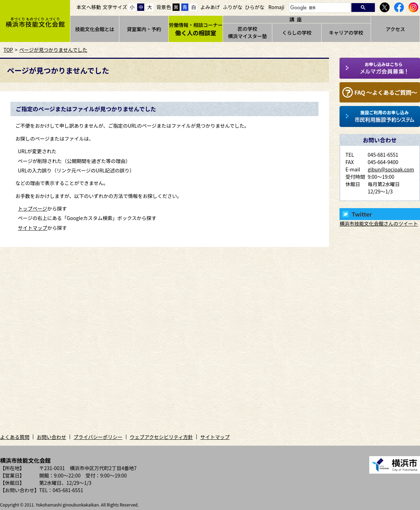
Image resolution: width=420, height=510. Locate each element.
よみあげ (210, 7)
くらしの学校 (297, 33)
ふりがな (232, 7)
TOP (8, 50)
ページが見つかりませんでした (53, 50)
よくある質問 (15, 437)
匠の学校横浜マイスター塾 (247, 32)
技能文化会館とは (94, 29)
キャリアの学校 (346, 33)
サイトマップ (33, 228)
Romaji (276, 7)
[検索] (319, 8)
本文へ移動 (89, 7)
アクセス (395, 29)
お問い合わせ (51, 437)
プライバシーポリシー (98, 437)
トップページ (33, 208)
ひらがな (255, 7)
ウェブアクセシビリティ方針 (161, 437)
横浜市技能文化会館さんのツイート (379, 224)
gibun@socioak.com (391, 169)
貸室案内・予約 (144, 29)
